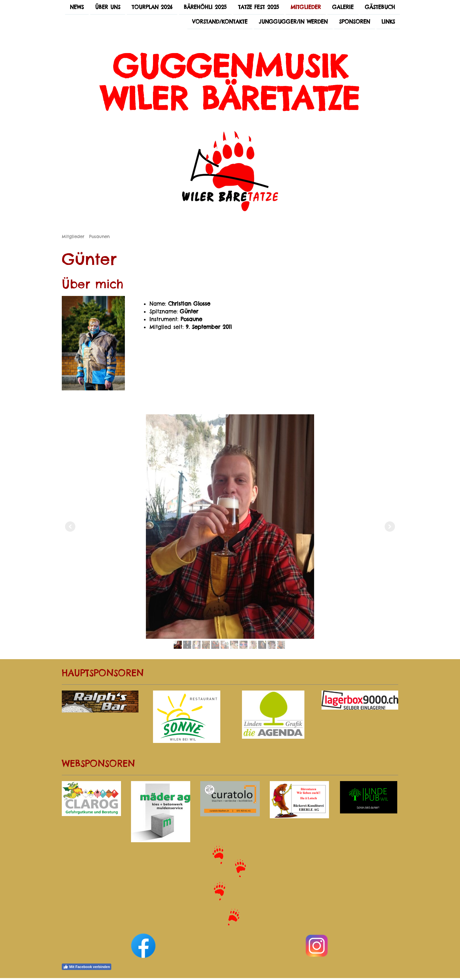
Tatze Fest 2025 (259, 7)
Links (388, 22)
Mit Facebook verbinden (87, 967)
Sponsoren (355, 22)
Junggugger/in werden (293, 22)
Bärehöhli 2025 (205, 7)
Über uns (108, 7)
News (77, 7)
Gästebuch (380, 7)
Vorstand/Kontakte (220, 22)
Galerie (343, 7)
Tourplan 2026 (152, 7)
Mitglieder (306, 7)
